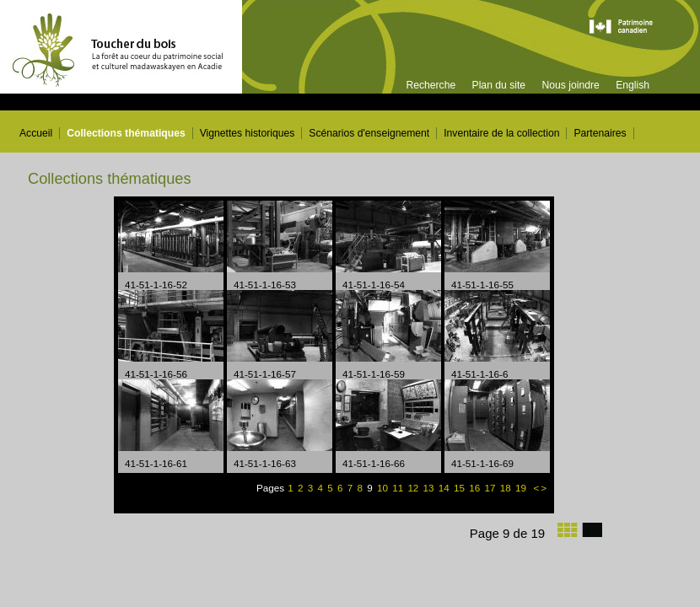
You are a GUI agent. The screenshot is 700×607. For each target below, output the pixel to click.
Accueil (36, 133)
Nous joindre (570, 85)
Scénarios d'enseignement (369, 133)
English (633, 85)
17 (491, 488)
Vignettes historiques (248, 133)
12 (414, 488)
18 (507, 488)
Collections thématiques (126, 133)
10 (382, 488)
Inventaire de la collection (501, 133)
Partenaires (600, 133)
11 (399, 488)
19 (522, 488)
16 (476, 488)
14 (445, 488)
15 (460, 488)
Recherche (431, 85)
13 (430, 488)
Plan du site (499, 85)
